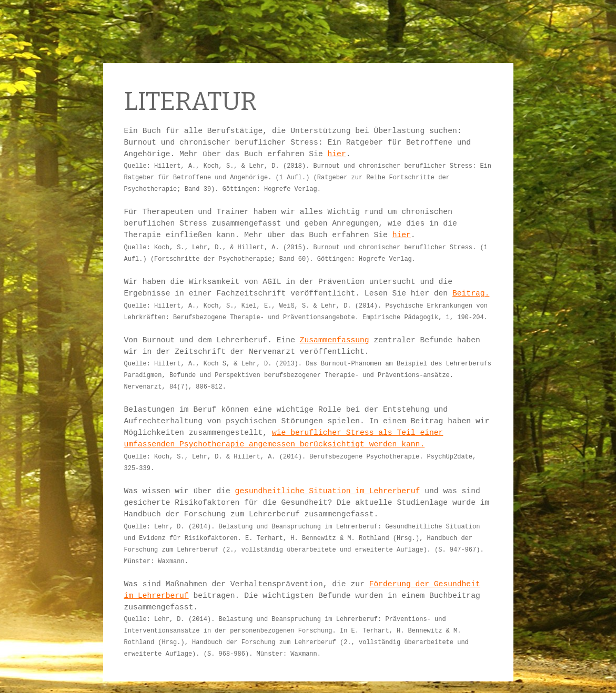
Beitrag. (471, 293)
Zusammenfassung (335, 340)
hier (337, 154)
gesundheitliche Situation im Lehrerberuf (328, 491)
